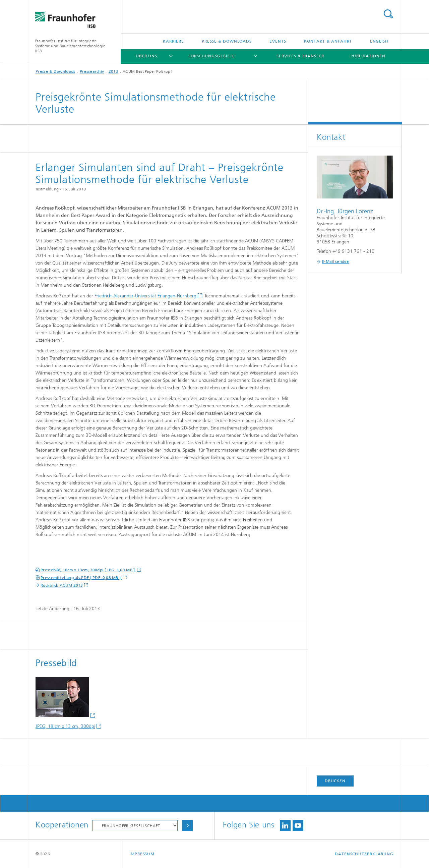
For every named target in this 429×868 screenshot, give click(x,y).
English (379, 41)
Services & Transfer (300, 56)
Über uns (146, 56)
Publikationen (368, 56)
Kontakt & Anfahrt (328, 41)
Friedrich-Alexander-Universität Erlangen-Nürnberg (145, 296)
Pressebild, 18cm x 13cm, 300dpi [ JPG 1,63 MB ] (88, 570)
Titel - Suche (388, 14)
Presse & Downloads (227, 41)
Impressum (142, 854)
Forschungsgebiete (212, 56)
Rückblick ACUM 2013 (62, 585)
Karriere (173, 41)
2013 (113, 71)
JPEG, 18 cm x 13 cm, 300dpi (65, 726)
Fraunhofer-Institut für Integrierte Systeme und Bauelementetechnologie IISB (70, 46)
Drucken (335, 781)
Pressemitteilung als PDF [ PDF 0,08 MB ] (81, 578)
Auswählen (187, 826)
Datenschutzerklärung (364, 854)
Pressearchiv (92, 71)
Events (278, 41)
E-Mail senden (335, 262)
